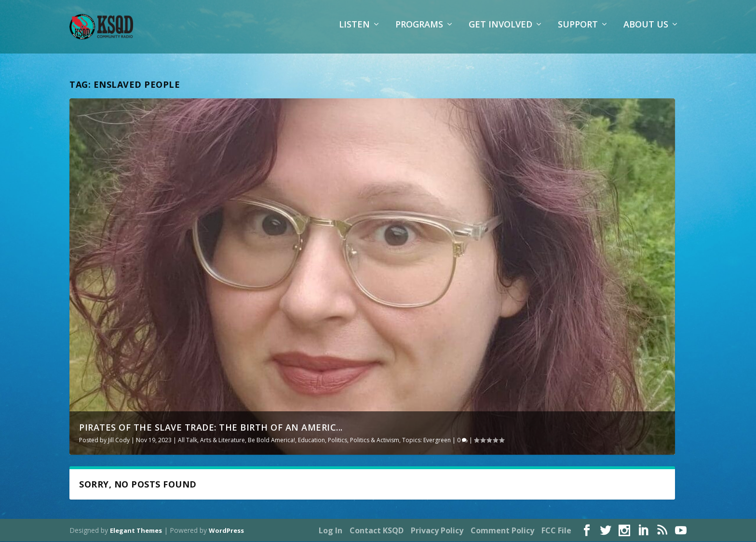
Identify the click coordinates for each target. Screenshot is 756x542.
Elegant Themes (136, 531)
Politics (337, 440)
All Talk (188, 440)
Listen (354, 31)
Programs (419, 31)
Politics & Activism (375, 440)
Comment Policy (502, 531)
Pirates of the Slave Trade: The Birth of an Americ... (211, 427)
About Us (646, 31)
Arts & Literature (223, 440)
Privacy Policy (437, 531)
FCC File (556, 531)
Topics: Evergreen (426, 440)
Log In (331, 531)
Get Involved (500, 31)
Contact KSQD (377, 531)
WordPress (226, 531)
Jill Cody (119, 440)
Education (311, 440)
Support (578, 31)
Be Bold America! (271, 440)
